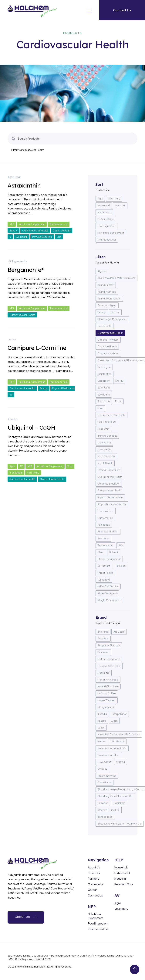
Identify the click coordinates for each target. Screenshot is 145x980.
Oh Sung (102, 769)
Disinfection (105, 374)
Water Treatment (107, 593)
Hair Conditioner (107, 422)
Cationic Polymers (108, 340)
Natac (101, 741)
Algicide (102, 271)
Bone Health (105, 326)
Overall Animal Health (52, 479)
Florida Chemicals (108, 680)
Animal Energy (106, 285)
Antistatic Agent (107, 305)
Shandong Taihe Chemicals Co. (115, 796)
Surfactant (104, 566)
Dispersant (104, 381)
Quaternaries (105, 518)
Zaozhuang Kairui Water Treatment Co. (120, 824)
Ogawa (121, 762)
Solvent (114, 552)
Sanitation (103, 539)
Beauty (13, 231)
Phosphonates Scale (109, 490)
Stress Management (109, 559)
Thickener (121, 566)
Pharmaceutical (59, 224)
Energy (44, 388)
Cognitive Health (107, 347)
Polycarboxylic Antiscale (112, 504)
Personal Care (106, 219)
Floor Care (104, 401)
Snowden (103, 803)
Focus (118, 401)
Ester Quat (104, 388)
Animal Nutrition (107, 292)
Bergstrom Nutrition (109, 645)
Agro (12, 466)
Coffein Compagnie (109, 659)
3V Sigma (103, 632)
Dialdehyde (104, 367)
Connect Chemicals (109, 666)
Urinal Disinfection (108, 587)
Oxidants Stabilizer (109, 484)
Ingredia (102, 714)
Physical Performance (110, 497)
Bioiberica (103, 652)
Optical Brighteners (109, 470)
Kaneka (13, 419)
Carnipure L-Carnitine (37, 348)
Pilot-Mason (105, 783)
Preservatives (106, 511)
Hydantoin (103, 429)
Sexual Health (105, 545)
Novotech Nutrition (108, 755)
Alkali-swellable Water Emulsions (116, 278)
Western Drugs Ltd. (109, 810)
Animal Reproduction (109, 299)
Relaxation (104, 525)
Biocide (115, 312)
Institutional (104, 212)
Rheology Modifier (108, 532)
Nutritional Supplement (32, 224)
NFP (12, 224)
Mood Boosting (106, 456)
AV (21, 466)
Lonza (12, 339)
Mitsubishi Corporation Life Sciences (119, 734)
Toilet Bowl (104, 580)
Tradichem (119, 803)
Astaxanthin (24, 185)
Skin (59, 237)
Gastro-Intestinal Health (111, 415)
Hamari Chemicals (108, 687)
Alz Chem (119, 632)
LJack (114, 721)
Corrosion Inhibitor (108, 354)
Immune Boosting (42, 237)
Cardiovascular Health (35, 231)
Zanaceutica (105, 817)
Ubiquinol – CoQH (31, 427)
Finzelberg (104, 673)
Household (104, 205)
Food (100, 408)
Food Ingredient (106, 226)
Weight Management (109, 600)
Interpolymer (119, 714)
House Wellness (107, 700)
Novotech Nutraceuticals (112, 748)
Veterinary (33, 473)
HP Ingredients (17, 261)
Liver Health (104, 449)
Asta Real (14, 177)
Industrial (120, 205)
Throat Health (105, 573)
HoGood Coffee (107, 693)
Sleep (101, 552)
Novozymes (104, 762)
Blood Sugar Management (112, 319)
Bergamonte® (26, 270)
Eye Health (22, 237)
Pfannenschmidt (107, 776)
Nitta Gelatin (117, 741)
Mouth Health (105, 463)
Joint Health (104, 443)
